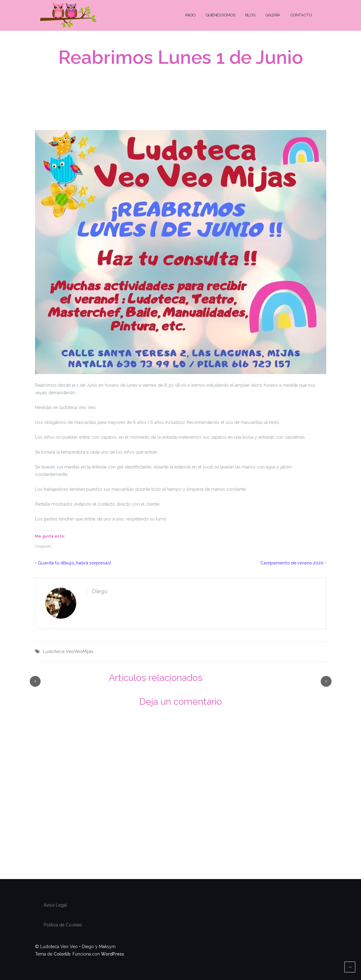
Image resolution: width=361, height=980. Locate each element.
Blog (250, 15)
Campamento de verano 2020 (292, 563)
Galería (273, 15)
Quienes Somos (220, 15)
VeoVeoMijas (79, 651)
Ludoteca (54, 651)
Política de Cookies (63, 925)
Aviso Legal (55, 905)
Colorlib (62, 954)
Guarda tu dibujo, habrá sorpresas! (75, 563)
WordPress (112, 954)
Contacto (301, 15)
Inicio (190, 15)
